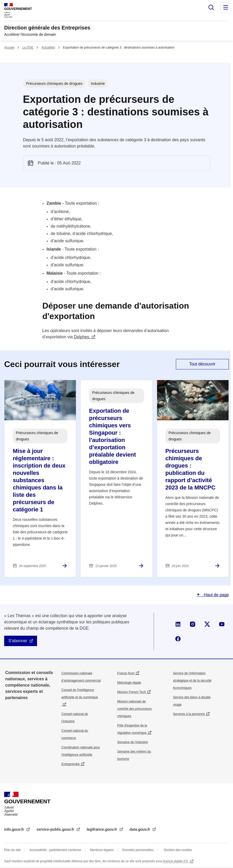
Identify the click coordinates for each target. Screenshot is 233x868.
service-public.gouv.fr (56, 829)
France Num (126, 673)
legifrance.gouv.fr (102, 829)
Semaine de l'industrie (133, 742)
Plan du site (12, 850)
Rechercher (211, 7)
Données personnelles (138, 850)
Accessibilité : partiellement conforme (55, 850)
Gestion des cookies (178, 850)
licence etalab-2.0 (176, 861)
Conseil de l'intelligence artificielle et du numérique (80, 694)
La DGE (28, 48)
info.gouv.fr (15, 829)
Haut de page (216, 595)
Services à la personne (189, 714)
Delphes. (82, 337)
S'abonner (18, 641)
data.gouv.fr (141, 829)
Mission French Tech (132, 692)
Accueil (9, 48)
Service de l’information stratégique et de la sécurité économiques (192, 681)
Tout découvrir (202, 364)
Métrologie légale (129, 683)
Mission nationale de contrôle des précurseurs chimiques (134, 709)
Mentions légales (102, 850)
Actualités (48, 48)
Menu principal (226, 7)
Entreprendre (70, 764)
